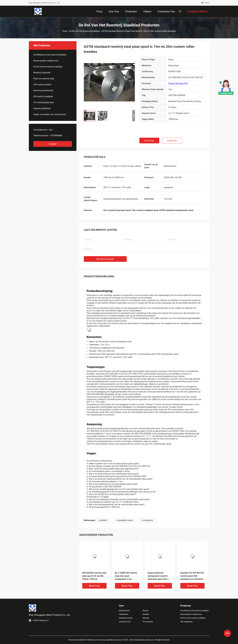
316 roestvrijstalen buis (44, 102)
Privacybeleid (148, 622)
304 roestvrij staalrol (42, 85)
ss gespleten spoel (125, 520)
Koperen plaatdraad (42, 108)
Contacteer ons (125, 622)
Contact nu (172, 141)
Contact (53, 144)
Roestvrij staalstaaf (42, 73)
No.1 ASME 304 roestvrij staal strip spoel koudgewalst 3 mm (126, 576)
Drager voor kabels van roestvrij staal (50, 114)
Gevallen (146, 614)
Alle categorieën (186, 622)
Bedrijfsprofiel (124, 611)
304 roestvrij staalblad (43, 96)
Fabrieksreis (124, 614)
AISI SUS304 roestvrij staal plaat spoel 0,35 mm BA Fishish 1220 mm (94, 576)
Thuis (65, 31)
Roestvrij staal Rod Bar (43, 90)
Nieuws (145, 611)
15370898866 (56, 136)
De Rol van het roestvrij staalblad (84, 31)
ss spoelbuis (147, 520)
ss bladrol (103, 520)
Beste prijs (149, 141)
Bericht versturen (105, 259)
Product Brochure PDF (178, 83)
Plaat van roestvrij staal (44, 79)
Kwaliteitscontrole (126, 618)
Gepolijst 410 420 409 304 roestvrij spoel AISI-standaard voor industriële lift (192, 576)
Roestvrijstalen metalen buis (46, 61)
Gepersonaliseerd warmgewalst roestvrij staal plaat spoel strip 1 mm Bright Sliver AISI (158, 576)
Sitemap (146, 618)
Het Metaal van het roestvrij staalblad (50, 55)
